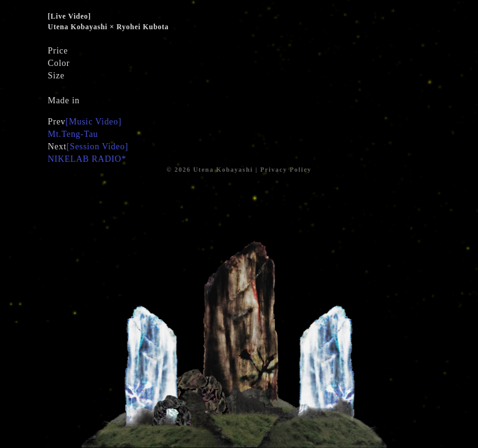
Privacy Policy (286, 170)
